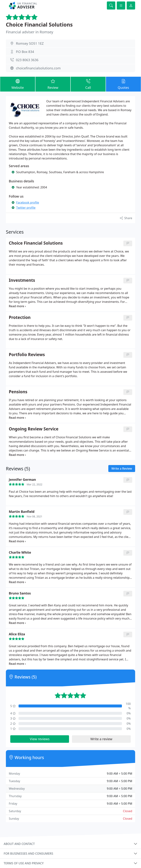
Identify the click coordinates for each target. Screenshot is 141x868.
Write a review (101, 739)
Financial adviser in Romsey (30, 32)
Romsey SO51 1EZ (30, 43)
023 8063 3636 (27, 60)
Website (18, 84)
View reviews (40, 739)
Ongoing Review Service (34, 429)
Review (53, 84)
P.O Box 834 (25, 52)
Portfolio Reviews (27, 355)
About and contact (19, 844)
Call (88, 84)
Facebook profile (28, 202)
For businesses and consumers (28, 854)
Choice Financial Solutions (39, 25)
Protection (20, 318)
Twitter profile (26, 208)
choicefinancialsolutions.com (38, 68)
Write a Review (122, 469)
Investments (22, 280)
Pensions (18, 392)
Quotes (123, 84)
